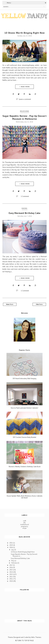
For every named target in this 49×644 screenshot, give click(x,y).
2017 (11, 565)
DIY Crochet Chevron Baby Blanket (25, 437)
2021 (11, 543)
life (24, 523)
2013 (11, 574)
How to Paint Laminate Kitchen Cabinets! (24, 408)
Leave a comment (25, 99)
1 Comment (25, 196)
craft (25, 521)
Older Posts (39, 304)
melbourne (25, 111)
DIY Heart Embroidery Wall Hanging (24, 379)
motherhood (25, 525)
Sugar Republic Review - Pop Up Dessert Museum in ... (24, 555)
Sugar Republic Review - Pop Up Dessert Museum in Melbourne (25, 117)
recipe (24, 528)
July (13, 550)
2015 (11, 570)
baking (25, 208)
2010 (11, 581)
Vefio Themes (36, 637)
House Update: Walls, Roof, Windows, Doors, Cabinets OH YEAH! (25, 497)
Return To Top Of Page (25, 641)
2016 (11, 567)
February (14, 563)
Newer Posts (10, 304)
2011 (11, 579)
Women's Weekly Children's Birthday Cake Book (25, 467)
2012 (11, 577)
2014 (11, 572)
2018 (11, 547)
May (13, 561)
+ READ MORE (25, 87)
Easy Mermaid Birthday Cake (25, 213)
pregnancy (24, 526)
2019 (11, 545)
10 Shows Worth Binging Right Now (25, 33)
